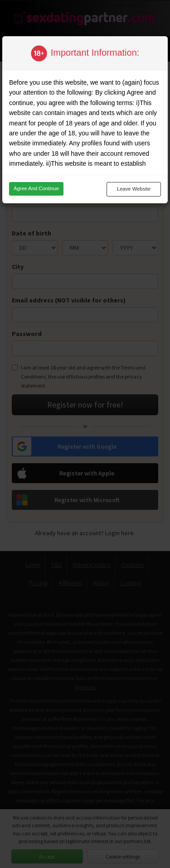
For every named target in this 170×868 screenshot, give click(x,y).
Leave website (134, 189)
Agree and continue (36, 188)
